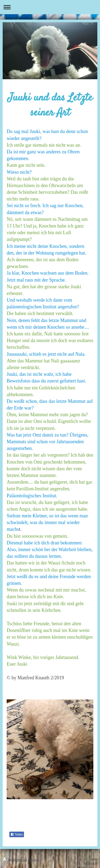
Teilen (17, 835)
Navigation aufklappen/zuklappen (50, 7)
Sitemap (33, 860)
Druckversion (14, 860)
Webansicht (91, 863)
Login (94, 859)
